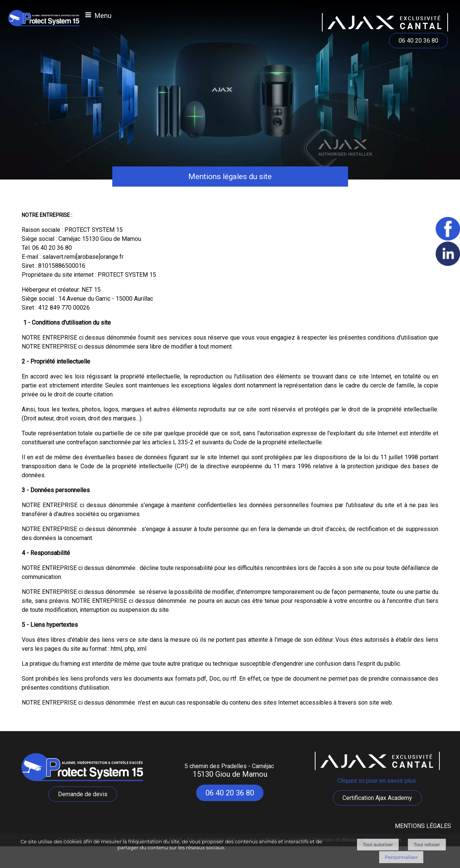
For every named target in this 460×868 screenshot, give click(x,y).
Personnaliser (401, 857)
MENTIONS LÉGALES (423, 826)
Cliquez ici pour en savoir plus (377, 781)
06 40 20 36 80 (418, 41)
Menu (103, 16)
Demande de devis (83, 794)
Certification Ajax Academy (377, 798)
